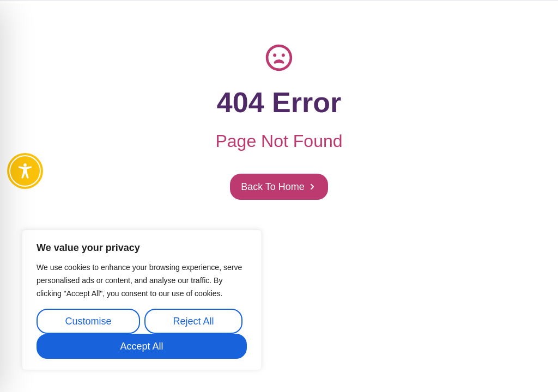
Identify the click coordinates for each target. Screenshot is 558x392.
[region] (142, 300)
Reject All (193, 321)
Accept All (141, 346)
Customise (88, 321)
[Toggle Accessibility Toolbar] (25, 171)
